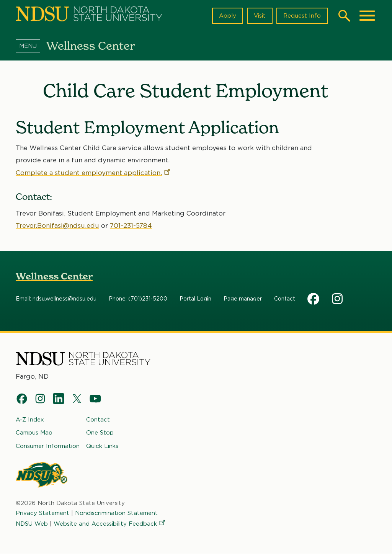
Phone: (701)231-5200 (138, 299)
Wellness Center (54, 277)
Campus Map (34, 433)
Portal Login (195, 299)
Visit (260, 16)
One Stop (100, 433)
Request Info (302, 16)
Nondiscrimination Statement (116, 513)
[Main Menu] (367, 16)
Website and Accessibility (110, 524)
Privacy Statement (42, 513)
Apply (228, 16)
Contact (285, 299)
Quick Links (102, 446)
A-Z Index (30, 420)
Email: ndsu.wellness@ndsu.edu (56, 299)
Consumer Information (48, 446)
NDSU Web (32, 524)
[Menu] (31, 46)
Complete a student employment (93, 172)
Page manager (243, 299)
